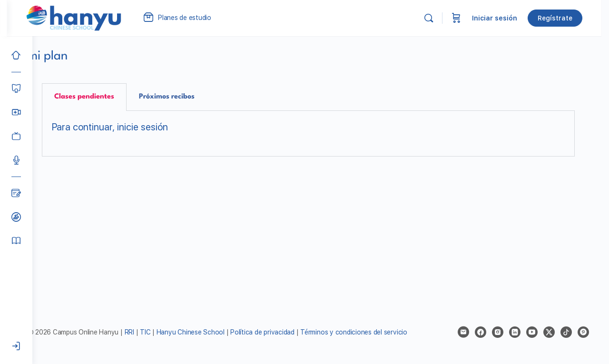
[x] (550, 332)
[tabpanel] (321, 134)
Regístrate (563, 18)
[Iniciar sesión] (16, 346)
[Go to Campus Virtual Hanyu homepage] (99, 18)
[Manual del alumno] (16, 241)
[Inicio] (16, 55)
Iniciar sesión (502, 18)
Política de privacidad (287, 332)
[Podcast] (16, 160)
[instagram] (499, 332)
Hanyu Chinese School (214, 332)
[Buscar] (436, 18)
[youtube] (533, 332)
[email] (464, 332)
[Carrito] (464, 18)
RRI (153, 332)
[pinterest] (584, 332)
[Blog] (16, 193)
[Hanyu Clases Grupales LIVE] (16, 112)
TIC (170, 332)
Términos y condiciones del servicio (378, 332)
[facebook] (481, 332)
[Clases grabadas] (16, 136)
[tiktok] (567, 332)
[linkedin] (516, 332)
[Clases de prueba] (16, 217)
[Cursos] (16, 89)
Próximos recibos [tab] (181, 97)
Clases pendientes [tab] (98, 97)
